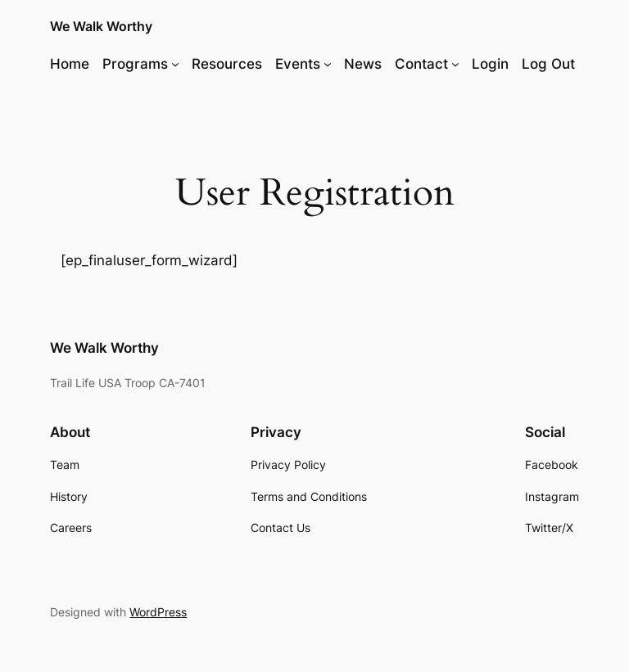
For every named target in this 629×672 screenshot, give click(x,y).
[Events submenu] (328, 64)
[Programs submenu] (175, 64)
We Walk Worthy (101, 26)
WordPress (158, 612)
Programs (135, 64)
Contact (421, 64)
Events (298, 64)
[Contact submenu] (455, 64)
